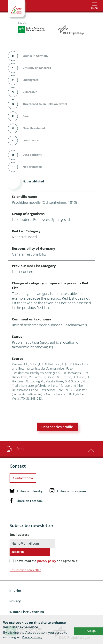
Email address (19, 534)
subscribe (18, 552)
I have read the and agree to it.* (47, 561)
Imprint (15, 590)
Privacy (15, 601)
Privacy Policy (32, 637)
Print (14, 449)
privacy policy (47, 561)
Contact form (23, 478)
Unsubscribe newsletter (25, 570)
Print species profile (57, 427)
